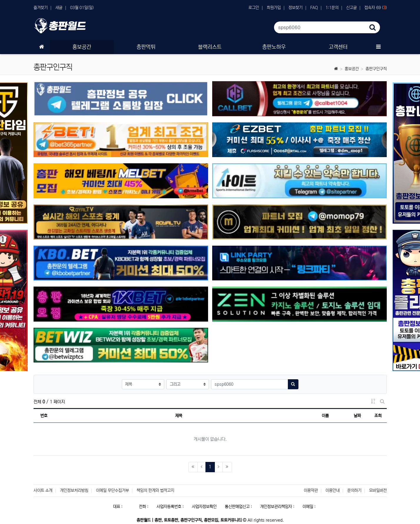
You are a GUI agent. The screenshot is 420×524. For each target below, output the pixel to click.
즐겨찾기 (41, 8)
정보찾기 (296, 8)
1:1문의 (332, 8)
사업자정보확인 (204, 507)
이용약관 (311, 490)
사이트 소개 (43, 490)
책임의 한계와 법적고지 (155, 490)
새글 (59, 8)
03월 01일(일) (82, 8)
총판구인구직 (376, 69)
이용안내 (333, 490)
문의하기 (354, 490)
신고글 (351, 8)
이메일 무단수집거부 (112, 490)
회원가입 (274, 8)
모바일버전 (378, 490)
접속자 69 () (376, 8)
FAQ (314, 8)
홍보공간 (352, 69)
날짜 (357, 416)
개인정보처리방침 (74, 490)
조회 (378, 416)
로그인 (254, 8)
